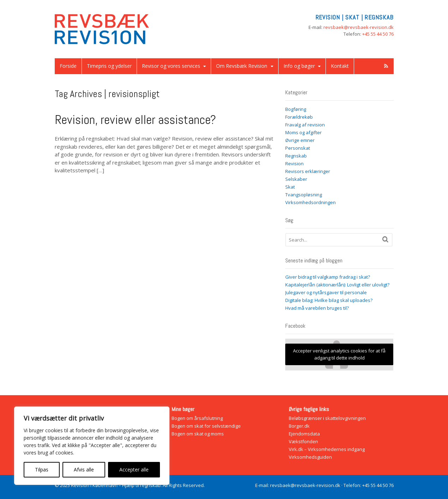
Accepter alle (134, 470)
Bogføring (296, 109)
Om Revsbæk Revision (242, 66)
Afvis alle (84, 470)
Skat (290, 187)
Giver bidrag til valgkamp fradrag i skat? (328, 277)
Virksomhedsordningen (310, 202)
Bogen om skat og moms (198, 434)
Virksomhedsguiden (310, 457)
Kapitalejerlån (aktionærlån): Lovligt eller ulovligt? (337, 285)
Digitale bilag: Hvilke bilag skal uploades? (329, 300)
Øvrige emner (300, 140)
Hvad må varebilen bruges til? (317, 308)
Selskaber (296, 179)
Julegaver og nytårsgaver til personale (326, 292)
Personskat (298, 148)
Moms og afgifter (303, 132)
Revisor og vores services (171, 66)
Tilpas (42, 470)
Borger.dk (299, 426)
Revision (294, 164)
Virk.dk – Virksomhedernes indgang (327, 449)
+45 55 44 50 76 (378, 34)
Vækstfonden (303, 441)
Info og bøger (299, 66)
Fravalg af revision (305, 125)
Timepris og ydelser (109, 66)
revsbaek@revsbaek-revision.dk (359, 27)
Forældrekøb (299, 117)
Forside (68, 66)
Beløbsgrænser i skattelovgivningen (327, 418)
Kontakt (340, 66)
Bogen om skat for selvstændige (206, 426)
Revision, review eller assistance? (135, 120)
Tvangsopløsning (304, 195)
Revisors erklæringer (308, 171)
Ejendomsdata (304, 434)
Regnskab (296, 156)
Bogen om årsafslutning (197, 418)
